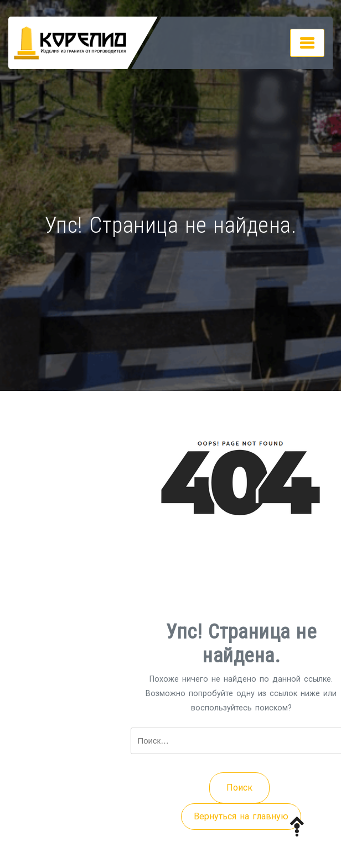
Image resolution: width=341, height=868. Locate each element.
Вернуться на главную (241, 816)
